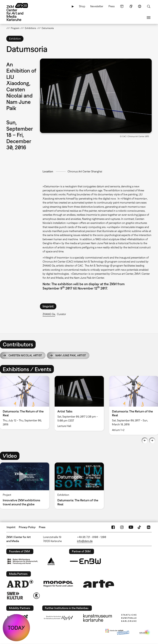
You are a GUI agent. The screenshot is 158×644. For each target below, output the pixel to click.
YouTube (131, 527)
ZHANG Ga (49, 314)
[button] (96, 96)
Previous (145, 440)
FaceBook (113, 527)
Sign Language (131, 6)
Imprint (11, 527)
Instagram (122, 527)
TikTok (140, 527)
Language (140, 6)
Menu (149, 18)
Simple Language (122, 6)
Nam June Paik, (71, 355)
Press (112, 6)
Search (149, 6)
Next (152, 440)
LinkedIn (149, 527)
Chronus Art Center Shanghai (85, 171)
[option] (79, 403)
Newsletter (97, 6)
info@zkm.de (85, 541)
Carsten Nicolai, (25, 355)
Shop (82, 6)
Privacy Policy (27, 527)
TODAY (16, 628)
